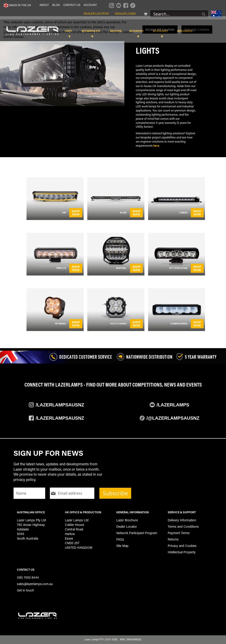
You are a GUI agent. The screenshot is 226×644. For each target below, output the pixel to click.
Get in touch (25, 590)
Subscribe (115, 493)
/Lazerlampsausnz (60, 405)
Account (90, 5)
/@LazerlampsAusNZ (173, 418)
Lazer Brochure (127, 520)
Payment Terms (179, 533)
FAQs (120, 539)
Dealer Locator (96, 13)
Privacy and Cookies (182, 546)
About (44, 5)
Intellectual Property (182, 552)
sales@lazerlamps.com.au (35, 584)
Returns (173, 539)
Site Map (122, 546)
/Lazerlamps (173, 405)
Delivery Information (182, 520)
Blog (56, 5)
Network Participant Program (137, 533)
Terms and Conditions (183, 526)
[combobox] (179, 14)
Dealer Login (125, 13)
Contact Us (72, 5)
